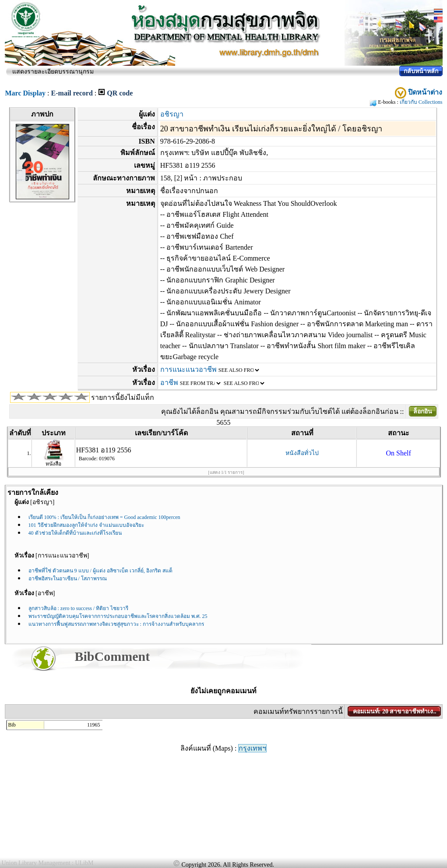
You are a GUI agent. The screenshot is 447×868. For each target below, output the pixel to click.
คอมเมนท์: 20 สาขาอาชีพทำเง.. (395, 711)
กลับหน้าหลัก (421, 71)
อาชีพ (169, 383)
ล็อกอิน (423, 411)
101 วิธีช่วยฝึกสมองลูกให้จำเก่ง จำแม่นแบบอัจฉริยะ (86, 525)
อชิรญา (172, 114)
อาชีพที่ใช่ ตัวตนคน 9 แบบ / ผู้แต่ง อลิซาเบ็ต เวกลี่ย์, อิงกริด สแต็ (100, 571)
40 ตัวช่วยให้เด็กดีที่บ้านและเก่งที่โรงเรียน (75, 533)
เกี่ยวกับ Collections (421, 102)
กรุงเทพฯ (252, 748)
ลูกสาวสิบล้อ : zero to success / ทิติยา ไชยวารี (79, 608)
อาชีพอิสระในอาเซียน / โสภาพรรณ (68, 579)
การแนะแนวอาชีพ (188, 369)
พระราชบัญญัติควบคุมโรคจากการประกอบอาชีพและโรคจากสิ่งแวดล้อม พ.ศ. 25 (118, 616)
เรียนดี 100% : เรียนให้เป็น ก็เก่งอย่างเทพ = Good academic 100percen (104, 517)
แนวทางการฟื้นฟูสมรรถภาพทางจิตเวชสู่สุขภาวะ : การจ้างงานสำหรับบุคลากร (116, 624)
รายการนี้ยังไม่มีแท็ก (123, 397)
